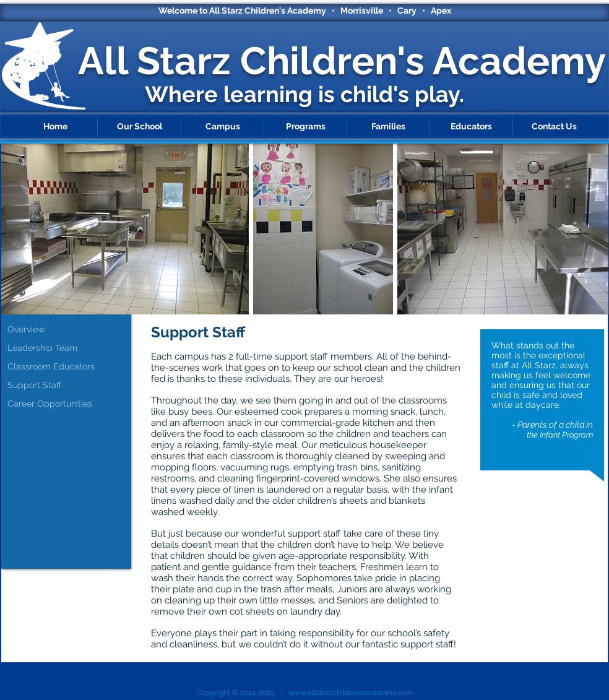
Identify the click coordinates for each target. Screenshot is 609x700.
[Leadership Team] (69, 348)
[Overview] (69, 330)
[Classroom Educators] (69, 367)
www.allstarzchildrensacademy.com (351, 693)
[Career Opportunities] (69, 404)
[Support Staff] (69, 386)
